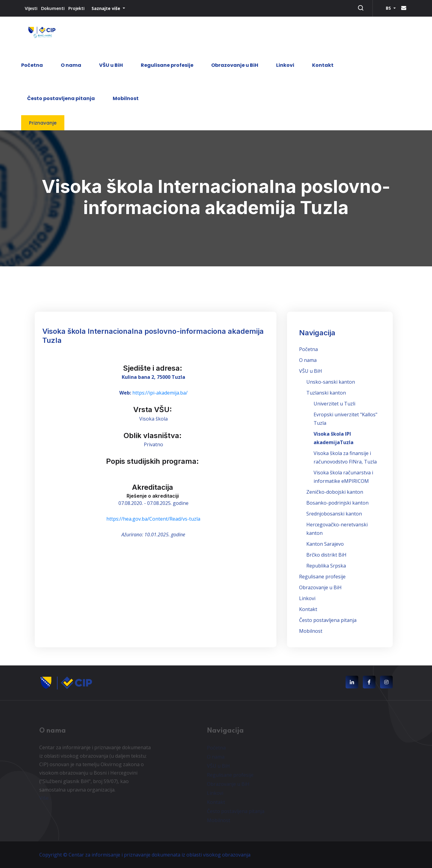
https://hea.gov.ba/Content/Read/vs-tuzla (153, 519)
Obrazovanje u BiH (235, 65)
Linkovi (285, 65)
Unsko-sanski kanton (331, 382)
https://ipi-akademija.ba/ (160, 393)
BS (389, 8)
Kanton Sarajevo (325, 544)
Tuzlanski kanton (326, 393)
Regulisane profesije (167, 65)
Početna (32, 65)
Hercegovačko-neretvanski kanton (337, 529)
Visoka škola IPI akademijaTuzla (334, 438)
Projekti (76, 8)
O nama (71, 65)
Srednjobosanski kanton (334, 514)
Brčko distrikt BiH (326, 555)
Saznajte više (106, 8)
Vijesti (31, 8)
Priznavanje (43, 123)
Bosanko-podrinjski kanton (337, 503)
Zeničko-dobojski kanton (335, 492)
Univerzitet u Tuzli (334, 404)
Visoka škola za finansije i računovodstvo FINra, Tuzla (345, 457)
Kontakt (323, 65)
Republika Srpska (326, 566)
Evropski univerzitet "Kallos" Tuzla (345, 419)
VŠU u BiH (111, 65)
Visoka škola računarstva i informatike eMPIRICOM (343, 477)
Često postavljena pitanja (61, 98)
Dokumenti (53, 8)
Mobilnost (126, 98)
